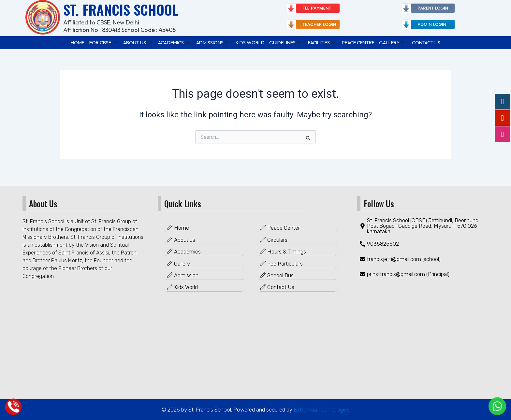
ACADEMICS (169, 42)
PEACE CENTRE (363, 42)
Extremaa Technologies (321, 410)
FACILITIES (324, 42)
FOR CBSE (97, 42)
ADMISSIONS (210, 42)
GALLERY (399, 42)
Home (71, 42)
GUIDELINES (286, 42)
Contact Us (433, 42)
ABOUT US (132, 42)
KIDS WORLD (249, 42)
